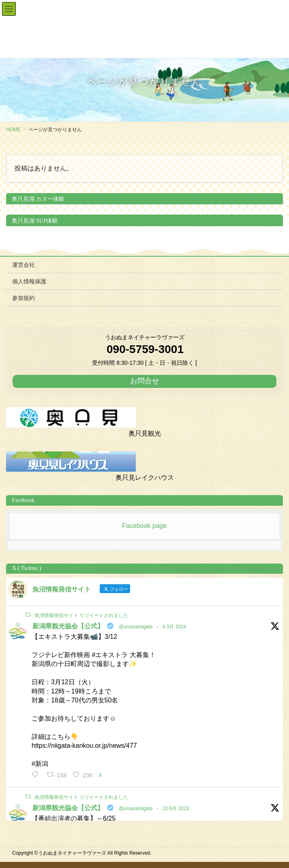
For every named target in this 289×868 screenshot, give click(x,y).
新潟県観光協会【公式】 (68, 626)
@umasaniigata (136, 627)
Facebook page (144, 526)
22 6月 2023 (176, 808)
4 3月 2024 (174, 627)
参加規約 (24, 298)
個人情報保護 (29, 281)
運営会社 (24, 265)
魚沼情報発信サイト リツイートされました (81, 615)
